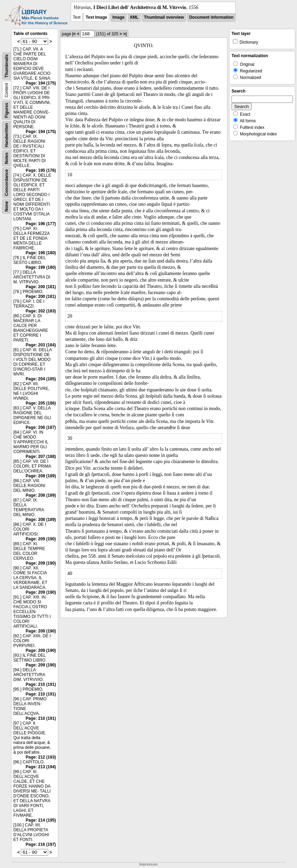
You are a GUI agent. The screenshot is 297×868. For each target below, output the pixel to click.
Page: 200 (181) (41, 287)
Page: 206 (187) (41, 427)
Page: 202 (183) (41, 311)
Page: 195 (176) (41, 170)
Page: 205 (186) (41, 403)
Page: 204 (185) (41, 379)
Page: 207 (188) (41, 457)
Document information (211, 17)
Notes (7, 158)
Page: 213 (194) (41, 767)
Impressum (148, 864)
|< (74, 34)
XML (134, 17)
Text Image (96, 17)
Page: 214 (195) (41, 820)
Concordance (7, 183)
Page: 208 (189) (41, 476)
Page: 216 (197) (41, 844)
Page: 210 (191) (41, 684)
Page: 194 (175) (41, 83)
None (7, 206)
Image (119, 17)
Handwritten (7, 135)
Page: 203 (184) (41, 345)
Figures (7, 110)
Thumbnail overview (164, 17)
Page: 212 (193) (41, 757)
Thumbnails (7, 66)
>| (125, 34)
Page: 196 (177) (41, 224)
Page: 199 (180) (41, 253)
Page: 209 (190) (41, 539)
